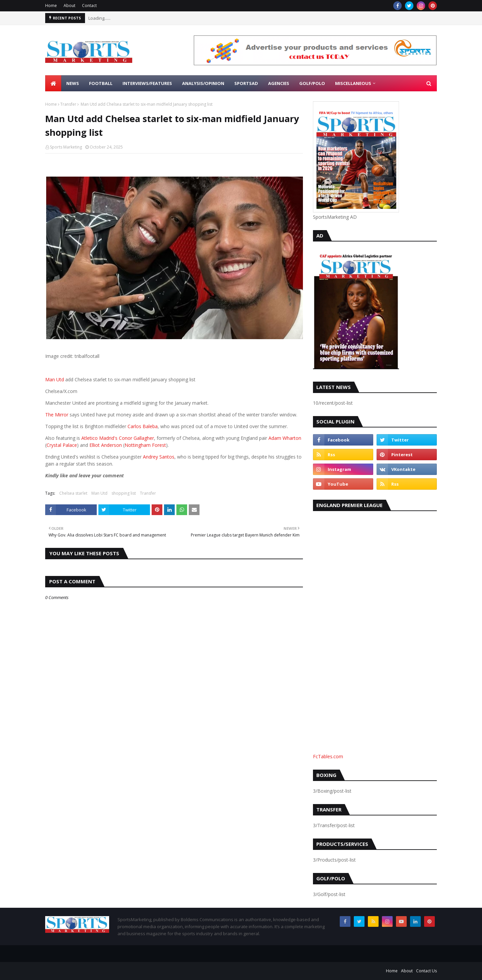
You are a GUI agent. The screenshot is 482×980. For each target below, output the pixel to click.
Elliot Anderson (106, 445)
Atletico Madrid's (99, 438)
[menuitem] (53, 83)
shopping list (124, 493)
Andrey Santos (159, 457)
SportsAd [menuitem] (246, 83)
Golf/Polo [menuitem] (312, 83)
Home (51, 6)
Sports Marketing (66, 147)
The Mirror (57, 415)
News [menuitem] (73, 83)
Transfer (68, 104)
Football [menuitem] (101, 83)
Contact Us (426, 971)
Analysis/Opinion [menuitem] (203, 83)
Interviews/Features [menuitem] (147, 83)
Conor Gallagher (136, 438)
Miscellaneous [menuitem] (353, 83)
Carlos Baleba (143, 426)
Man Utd (55, 379)
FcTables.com (328, 756)
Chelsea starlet (73, 493)
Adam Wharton (285, 438)
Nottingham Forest (145, 445)
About (69, 6)
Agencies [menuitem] (279, 83)
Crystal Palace (62, 445)
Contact (89, 6)
